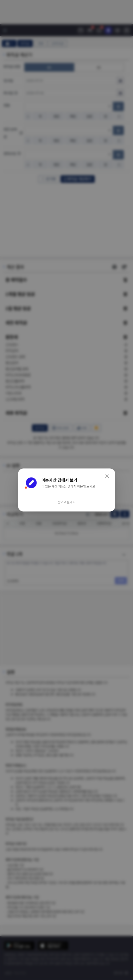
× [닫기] (107, 476)
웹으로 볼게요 (66, 502)
